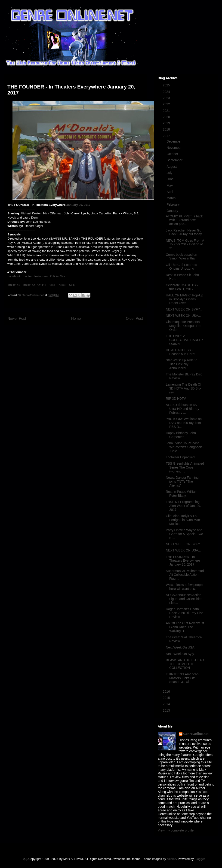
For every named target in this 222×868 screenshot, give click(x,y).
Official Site (58, 276)
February (173, 204)
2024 (167, 92)
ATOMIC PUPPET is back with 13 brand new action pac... (184, 220)
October (173, 154)
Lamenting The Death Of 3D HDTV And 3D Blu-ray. (184, 388)
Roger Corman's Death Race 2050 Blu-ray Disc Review (185, 613)
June (170, 179)
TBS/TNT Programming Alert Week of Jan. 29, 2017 (183, 506)
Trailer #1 (14, 285)
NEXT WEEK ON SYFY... (184, 309)
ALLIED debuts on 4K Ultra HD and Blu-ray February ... (182, 409)
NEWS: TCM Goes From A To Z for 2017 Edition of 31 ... (185, 244)
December (174, 141)
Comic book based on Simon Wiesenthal (181, 257)
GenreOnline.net (196, 734)
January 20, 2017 (78, 205)
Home (76, 318)
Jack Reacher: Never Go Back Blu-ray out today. (184, 232)
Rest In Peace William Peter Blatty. (182, 494)
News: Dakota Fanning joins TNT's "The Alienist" (182, 481)
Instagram (41, 276)
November (174, 148)
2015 (167, 698)
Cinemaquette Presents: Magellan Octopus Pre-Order (184, 326)
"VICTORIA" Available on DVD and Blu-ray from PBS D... (184, 423)
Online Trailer (46, 285)
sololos (171, 859)
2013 (167, 710)
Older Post (134, 318)
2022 (167, 104)
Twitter (27, 276)
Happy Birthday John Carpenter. (181, 435)
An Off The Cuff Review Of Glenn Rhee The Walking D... (185, 627)
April (170, 192)
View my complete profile (176, 830)
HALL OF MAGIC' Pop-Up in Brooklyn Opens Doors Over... (185, 299)
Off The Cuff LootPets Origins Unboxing (181, 267)
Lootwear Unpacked (180, 457)
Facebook (14, 276)
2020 (167, 117)
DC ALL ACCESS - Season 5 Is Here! (180, 352)
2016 (167, 691)
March (171, 198)
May (170, 186)
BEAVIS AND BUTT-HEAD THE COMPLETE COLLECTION (185, 664)
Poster (62, 285)
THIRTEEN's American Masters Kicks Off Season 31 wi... (182, 678)
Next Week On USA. (180, 647)
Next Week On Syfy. (180, 654)
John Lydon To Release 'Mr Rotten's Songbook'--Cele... (185, 447)
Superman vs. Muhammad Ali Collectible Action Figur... (185, 575)
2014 (167, 704)
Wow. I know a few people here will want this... (185, 587)
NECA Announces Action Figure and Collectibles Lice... (184, 599)
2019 (167, 123)
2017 (167, 136)
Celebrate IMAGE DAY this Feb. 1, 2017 (182, 287)
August (172, 167)
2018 (167, 129)
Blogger (200, 859)
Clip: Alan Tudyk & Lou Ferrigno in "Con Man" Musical (183, 520)
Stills (72, 285)
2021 (167, 111)
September (175, 160)
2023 (167, 98)
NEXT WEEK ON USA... (183, 316)
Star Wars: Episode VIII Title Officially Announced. (183, 364)
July (170, 173)
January (173, 211)
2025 (167, 85)
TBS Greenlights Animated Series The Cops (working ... (185, 467)
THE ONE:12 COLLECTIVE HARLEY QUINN (185, 340)
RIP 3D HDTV (176, 399)
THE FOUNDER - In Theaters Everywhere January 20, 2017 (183, 561)
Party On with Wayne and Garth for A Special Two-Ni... (185, 534)
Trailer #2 (29, 285)
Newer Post (17, 318)
